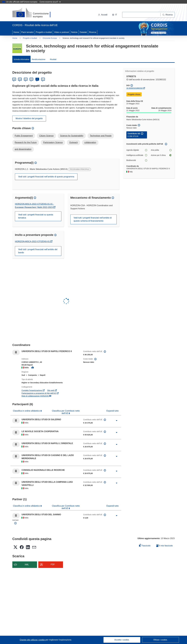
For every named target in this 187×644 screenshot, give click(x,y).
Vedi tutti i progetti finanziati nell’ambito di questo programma (46, 177)
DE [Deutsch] (14, 79)
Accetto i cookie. (122, 640)
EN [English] (20, 79)
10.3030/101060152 (134, 88)
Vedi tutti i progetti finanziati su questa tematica (36, 216)
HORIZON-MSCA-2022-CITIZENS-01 (33, 241)
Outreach (74, 142)
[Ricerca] (168, 15)
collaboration (90, 142)
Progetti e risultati (44, 32)
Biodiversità (137, 160)
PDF (53, 564)
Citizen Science (46, 136)
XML (27, 565)
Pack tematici (27, 32)
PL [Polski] (43, 79)
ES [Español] (26, 79)
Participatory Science (53, 142)
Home (16, 32)
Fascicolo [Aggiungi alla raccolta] (145, 545)
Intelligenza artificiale (137, 155)
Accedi (103, 15)
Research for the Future (26, 142)
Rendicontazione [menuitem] (39, 59)
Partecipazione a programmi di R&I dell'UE (40, 393)
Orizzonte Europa (50, 38)
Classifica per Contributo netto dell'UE (66, 412)
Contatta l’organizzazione (33, 390)
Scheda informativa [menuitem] (21, 59)
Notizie (74, 32)
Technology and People (101, 136)
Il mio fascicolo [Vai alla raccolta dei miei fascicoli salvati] (165, 546)
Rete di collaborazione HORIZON (36, 396)
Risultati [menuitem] (53, 59)
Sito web (52, 390)
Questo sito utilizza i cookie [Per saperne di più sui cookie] (33, 640)
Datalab (83, 32)
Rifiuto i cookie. (161, 640)
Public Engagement (24, 136)
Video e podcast (61, 32)
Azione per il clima (161, 155)
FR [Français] (31, 79)
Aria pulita (161, 150)
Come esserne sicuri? (50, 2)
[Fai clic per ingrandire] (117, 421)
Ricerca (93, 32)
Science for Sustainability (72, 136)
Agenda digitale (137, 150)
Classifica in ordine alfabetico (27, 411)
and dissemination (23, 149)
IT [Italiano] (37, 79)
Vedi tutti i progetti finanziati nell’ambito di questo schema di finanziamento (93, 219)
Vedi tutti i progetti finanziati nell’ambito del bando (38, 251)
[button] (115, 15)
